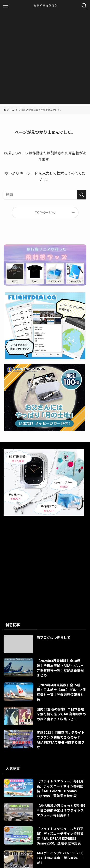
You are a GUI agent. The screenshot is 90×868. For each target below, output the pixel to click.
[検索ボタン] (84, 6)
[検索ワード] (45, 195)
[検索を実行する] (82, 195)
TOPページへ (45, 212)
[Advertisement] (45, 59)
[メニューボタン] (6, 6)
